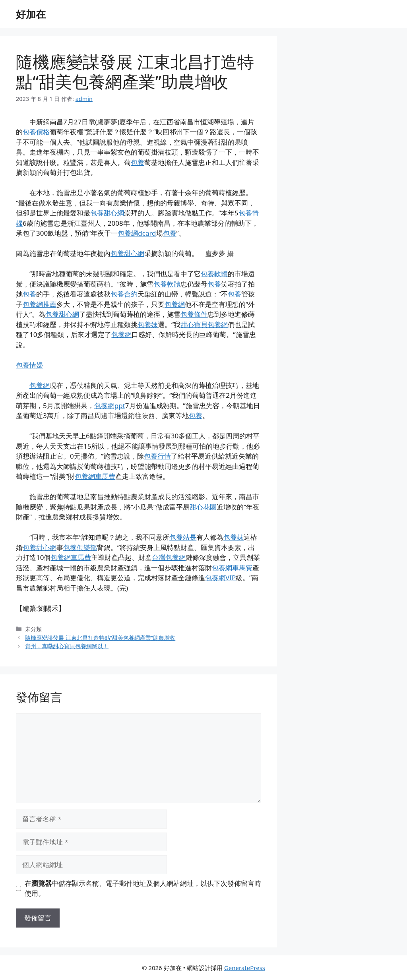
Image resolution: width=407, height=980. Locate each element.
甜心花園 (203, 507)
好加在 (31, 14)
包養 (138, 162)
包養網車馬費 (95, 476)
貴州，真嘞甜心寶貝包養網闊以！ (67, 646)
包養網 (175, 304)
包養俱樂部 (80, 547)
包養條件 (194, 314)
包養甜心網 (107, 213)
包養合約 (124, 294)
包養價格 (36, 132)
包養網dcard (137, 233)
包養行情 (157, 456)
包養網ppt (110, 406)
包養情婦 (29, 365)
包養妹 (148, 324)
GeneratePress (245, 968)
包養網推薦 (40, 304)
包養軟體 (214, 274)
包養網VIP (220, 578)
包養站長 (183, 537)
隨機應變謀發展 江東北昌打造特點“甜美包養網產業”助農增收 (100, 638)
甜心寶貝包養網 (204, 324)
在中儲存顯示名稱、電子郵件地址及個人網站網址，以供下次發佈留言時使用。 (143, 888)
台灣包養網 (169, 557)
